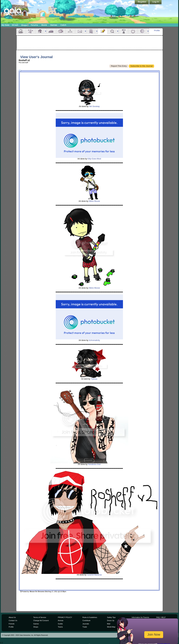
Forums (34, 25)
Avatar (31, 31)
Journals (86, 624)
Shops (25, 25)
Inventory (70, 31)
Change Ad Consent (41, 620)
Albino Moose (94, 201)
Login (155, 2)
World (44, 25)
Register (142, 2)
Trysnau (94, 379)
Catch (63, 25)
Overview (21, 31)
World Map (111, 627)
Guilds (60, 624)
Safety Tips (111, 617)
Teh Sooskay (94, 106)
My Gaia (5, 25)
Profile (157, 30)
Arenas (61, 620)
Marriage (133, 31)
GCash (15, 25)
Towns (60, 627)
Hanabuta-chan (94, 464)
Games (54, 25)
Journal (103, 31)
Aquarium (61, 31)
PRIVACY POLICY (65, 617)
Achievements (123, 31)
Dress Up (111, 620)
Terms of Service (40, 617)
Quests (112, 31)
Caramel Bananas (94, 575)
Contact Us (13, 620)
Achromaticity (94, 340)
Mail (80, 31)
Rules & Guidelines (90, 617)
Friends (91, 31)
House (40, 31)
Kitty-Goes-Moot (94, 159)
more (46, 31)
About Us (12, 617)
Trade (85, 627)
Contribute (86, 620)
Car (51, 31)
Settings (142, 31)
